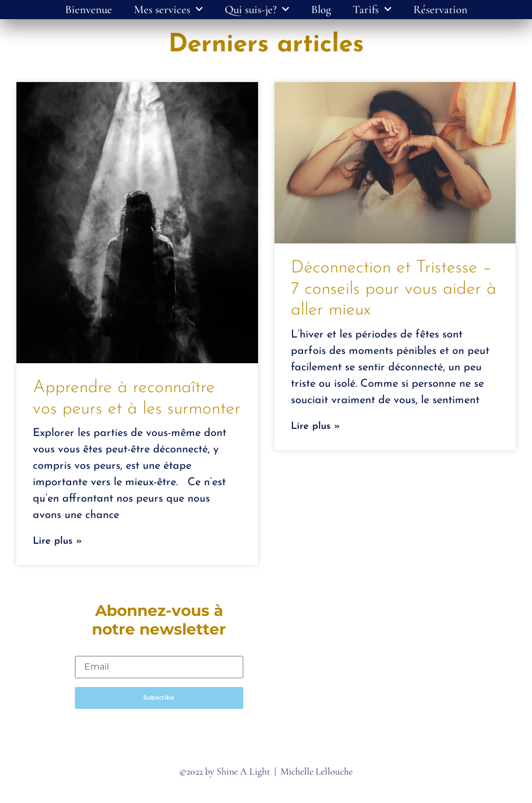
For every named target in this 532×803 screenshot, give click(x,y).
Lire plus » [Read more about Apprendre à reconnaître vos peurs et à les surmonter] (57, 541)
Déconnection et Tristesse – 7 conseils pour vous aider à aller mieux (394, 289)
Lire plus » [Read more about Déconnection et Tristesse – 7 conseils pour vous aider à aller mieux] (315, 426)
